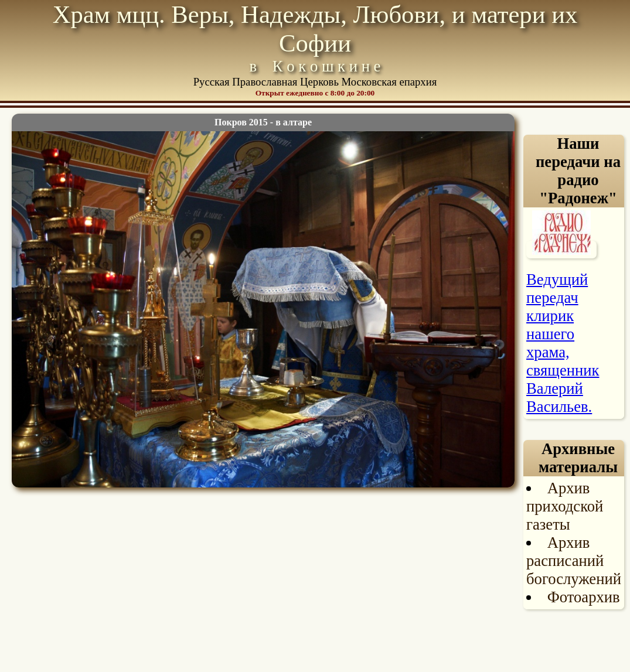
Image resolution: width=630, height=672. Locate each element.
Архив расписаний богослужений (574, 561)
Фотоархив (584, 597)
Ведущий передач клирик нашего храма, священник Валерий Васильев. (563, 343)
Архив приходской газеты (565, 506)
